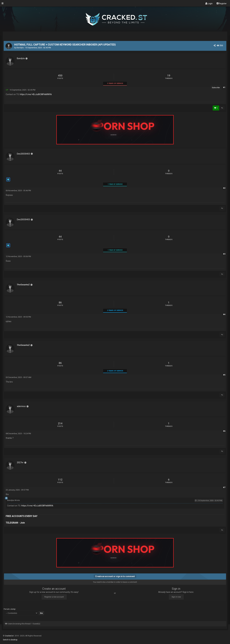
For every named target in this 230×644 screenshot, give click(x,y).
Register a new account (54, 597)
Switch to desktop (10, 640)
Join (22, 523)
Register (222, 3)
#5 (224, 375)
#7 (224, 487)
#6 (224, 431)
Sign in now (176, 597)
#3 (224, 254)
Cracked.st (9, 636)
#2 (224, 188)
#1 (224, 87)
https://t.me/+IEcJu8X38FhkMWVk (36, 94)
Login (209, 3)
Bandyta (20, 48)
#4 (224, 314)
